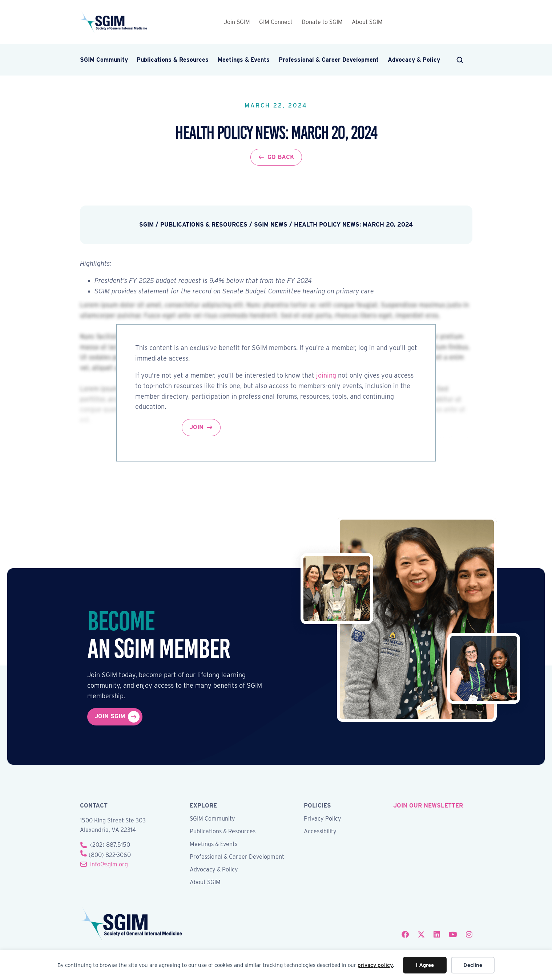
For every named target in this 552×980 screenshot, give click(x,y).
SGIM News (271, 225)
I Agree (425, 965)
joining (326, 375)
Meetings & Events (244, 60)
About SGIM (367, 22)
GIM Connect (276, 22)
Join (196, 427)
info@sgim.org (109, 864)
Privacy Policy (323, 819)
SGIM (146, 225)
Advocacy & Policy (414, 60)
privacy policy (375, 965)
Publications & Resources (173, 60)
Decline (473, 965)
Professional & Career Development (329, 60)
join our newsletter (428, 806)
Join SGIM (237, 22)
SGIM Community (104, 60)
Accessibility (320, 832)
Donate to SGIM (322, 22)
